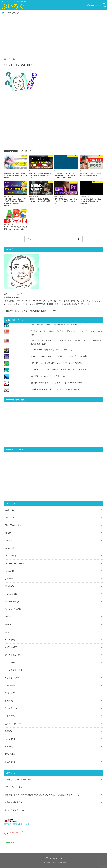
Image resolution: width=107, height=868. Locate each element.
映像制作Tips (13, 724)
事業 (9, 701)
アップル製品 (13, 655)
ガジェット (12, 678)
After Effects (13, 525)
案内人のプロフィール (93, 5)
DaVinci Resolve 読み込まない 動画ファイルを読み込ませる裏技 (59, 356)
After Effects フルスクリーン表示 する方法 (49, 376)
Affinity (10, 518)
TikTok (10, 640)
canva (10, 548)
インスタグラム (14, 670)
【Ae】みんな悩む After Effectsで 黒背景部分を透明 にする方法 (58, 369)
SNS (8, 624)
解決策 (10, 762)
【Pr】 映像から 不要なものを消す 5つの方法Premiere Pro (56, 325)
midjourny (11, 594)
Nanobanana (12, 601)
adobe (10, 510)
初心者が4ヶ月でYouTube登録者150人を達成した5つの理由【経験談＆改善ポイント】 (42, 795)
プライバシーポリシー (14, 787)
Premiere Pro (13, 609)
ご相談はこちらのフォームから (18, 779)
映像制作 (10, 716)
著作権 (10, 754)
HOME (5, 13)
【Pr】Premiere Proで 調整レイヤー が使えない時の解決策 (56, 363)
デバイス (10, 693)
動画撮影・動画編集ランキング (17, 824)
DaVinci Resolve (15, 563)
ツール (10, 685)
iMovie (9, 586)
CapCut (10, 556)
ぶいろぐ (13, 6)
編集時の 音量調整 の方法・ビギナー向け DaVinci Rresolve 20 (58, 383)
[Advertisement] (53, 36)
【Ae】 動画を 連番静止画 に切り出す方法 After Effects (55, 389)
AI (8, 533)
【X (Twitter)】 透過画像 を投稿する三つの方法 (51, 350)
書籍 (8, 731)
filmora (10, 571)
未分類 (10, 739)
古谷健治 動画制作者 (14, 802)
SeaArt (10, 617)
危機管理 (11, 708)
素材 (9, 746)
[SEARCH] (104, 5)
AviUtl (9, 540)
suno (9, 632)
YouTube (11, 647)
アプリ (10, 663)
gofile (9, 579)
